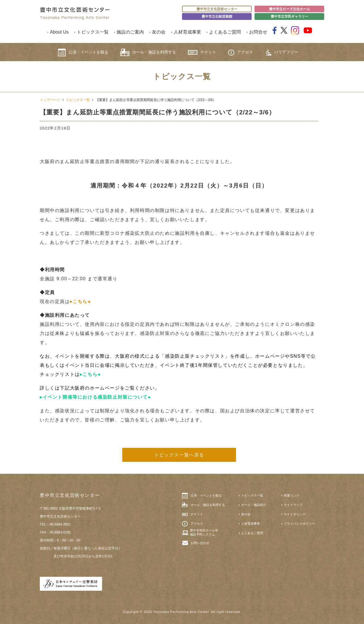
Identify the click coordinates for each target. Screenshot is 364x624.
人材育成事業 (187, 32)
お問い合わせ (200, 543)
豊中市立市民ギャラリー (289, 17)
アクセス (241, 52)
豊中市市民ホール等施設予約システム (204, 532)
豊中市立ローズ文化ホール (289, 9)
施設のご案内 (130, 32)
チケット (202, 52)
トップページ (50, 100)
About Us (59, 32)
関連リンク (292, 495)
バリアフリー (282, 52)
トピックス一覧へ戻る (179, 455)
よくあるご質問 (225, 32)
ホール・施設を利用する (148, 52)
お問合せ (258, 32)
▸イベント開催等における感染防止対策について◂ (95, 397)
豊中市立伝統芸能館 (217, 17)
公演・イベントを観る (83, 52)
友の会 (159, 32)
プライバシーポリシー (299, 524)
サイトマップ (293, 505)
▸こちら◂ (80, 301)
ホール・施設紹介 (254, 505)
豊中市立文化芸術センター (217, 9)
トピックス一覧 (93, 32)
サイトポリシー (295, 514)
